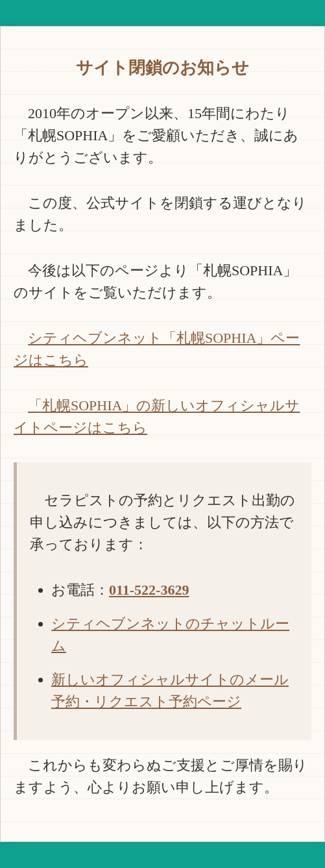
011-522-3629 (149, 590)
